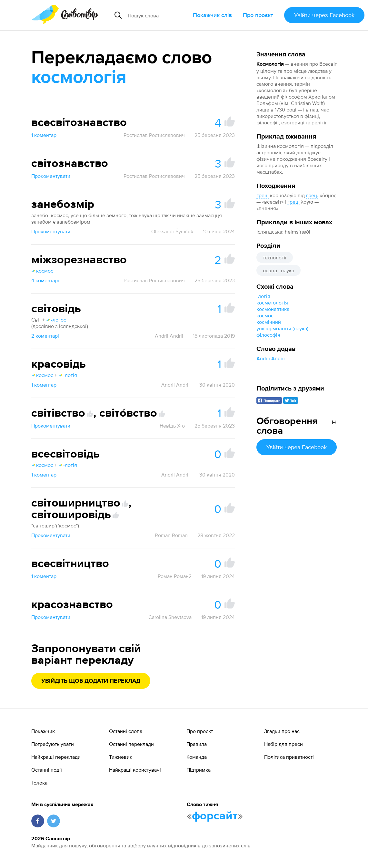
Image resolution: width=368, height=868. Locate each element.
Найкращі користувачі (135, 770)
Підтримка (199, 770)
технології (275, 257)
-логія (263, 296)
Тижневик (121, 757)
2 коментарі (45, 336)
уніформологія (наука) (283, 328)
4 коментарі (45, 280)
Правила (197, 744)
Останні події (47, 770)
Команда (197, 757)
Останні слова (126, 731)
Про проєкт (258, 15)
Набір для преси (283, 744)
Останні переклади (131, 744)
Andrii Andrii (271, 358)
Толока (39, 783)
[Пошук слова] (158, 15)
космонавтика (273, 309)
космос (265, 315)
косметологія (272, 303)
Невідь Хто (172, 426)
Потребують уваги (53, 744)
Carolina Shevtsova (170, 617)
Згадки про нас (282, 731)
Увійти (324, 15)
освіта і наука (278, 270)
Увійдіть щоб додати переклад (91, 681)
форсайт (215, 816)
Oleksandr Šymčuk (172, 231)
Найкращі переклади (56, 757)
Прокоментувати (51, 176)
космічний (269, 322)
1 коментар (44, 135)
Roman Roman (171, 535)
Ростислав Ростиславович (154, 135)
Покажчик (43, 731)
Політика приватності (289, 757)
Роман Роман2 (175, 576)
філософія (268, 335)
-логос (56, 320)
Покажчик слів (212, 15)
